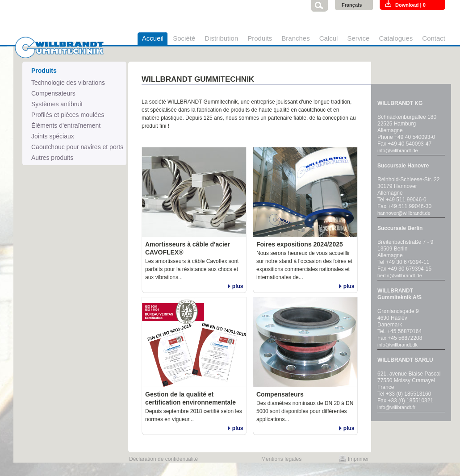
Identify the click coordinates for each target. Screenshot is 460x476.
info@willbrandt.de (398, 150)
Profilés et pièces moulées (68, 115)
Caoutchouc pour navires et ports (77, 147)
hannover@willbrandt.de (404, 213)
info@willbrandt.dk (397, 345)
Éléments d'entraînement (66, 125)
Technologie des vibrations (68, 83)
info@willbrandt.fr (396, 407)
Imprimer (358, 459)
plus (238, 286)
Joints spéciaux (53, 136)
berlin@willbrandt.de (400, 276)
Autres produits (52, 158)
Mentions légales (281, 459)
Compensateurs (53, 93)
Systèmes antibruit (57, 104)
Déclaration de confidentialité (163, 459)
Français (352, 5)
